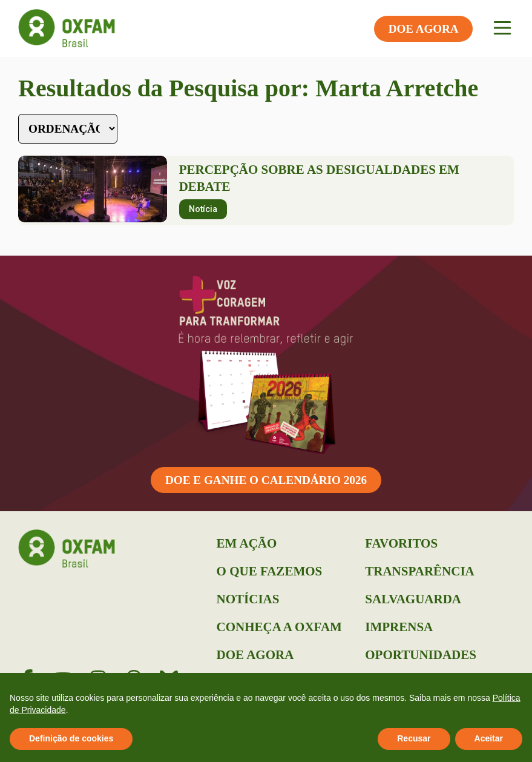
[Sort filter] (68, 129)
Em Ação (247, 543)
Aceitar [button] (489, 738)
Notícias (248, 599)
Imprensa (399, 627)
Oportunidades (421, 655)
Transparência (419, 571)
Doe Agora (255, 655)
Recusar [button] (414, 738)
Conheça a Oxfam (279, 627)
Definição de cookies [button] (71, 738)
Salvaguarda (413, 599)
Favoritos (401, 543)
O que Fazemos (270, 571)
